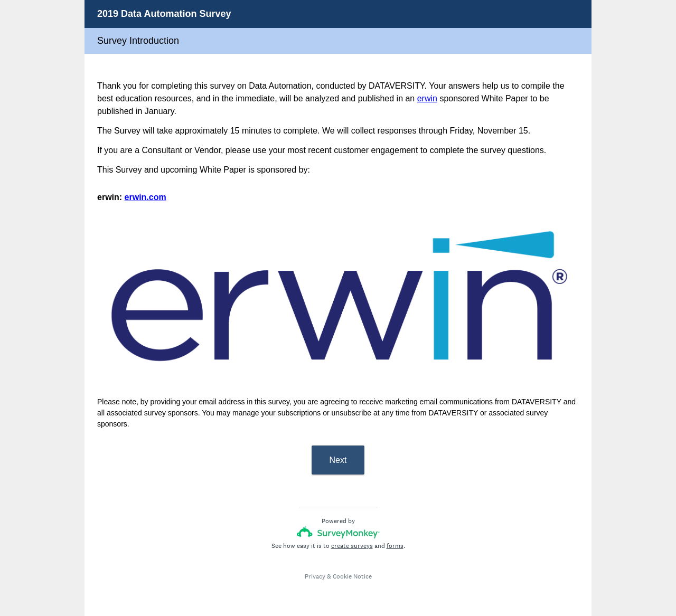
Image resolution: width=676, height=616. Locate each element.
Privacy (315, 576)
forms (395, 546)
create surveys (352, 546)
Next (338, 460)
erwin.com (145, 197)
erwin (427, 98)
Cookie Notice (352, 576)
